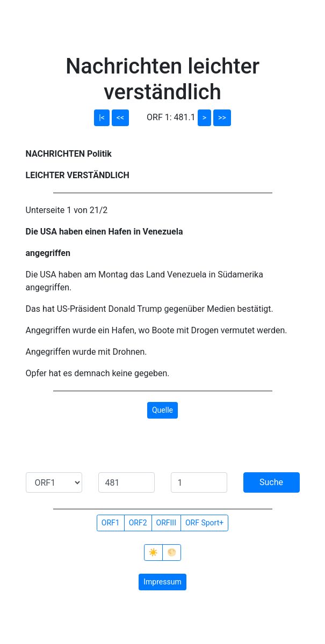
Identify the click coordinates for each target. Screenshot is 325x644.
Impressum (162, 582)
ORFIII (166, 523)
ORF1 (111, 523)
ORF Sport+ (204, 523)
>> (222, 118)
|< (102, 118)
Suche (271, 482)
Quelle (162, 410)
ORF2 (138, 523)
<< (120, 118)
